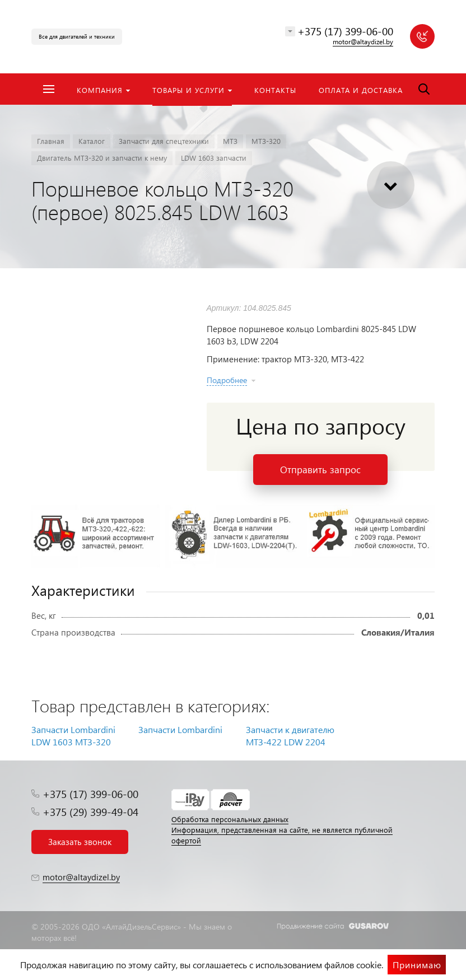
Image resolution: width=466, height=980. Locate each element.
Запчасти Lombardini (180, 729)
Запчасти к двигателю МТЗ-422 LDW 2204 (290, 736)
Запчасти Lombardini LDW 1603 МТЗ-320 (73, 736)
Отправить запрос (320, 470)
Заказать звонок (80, 842)
